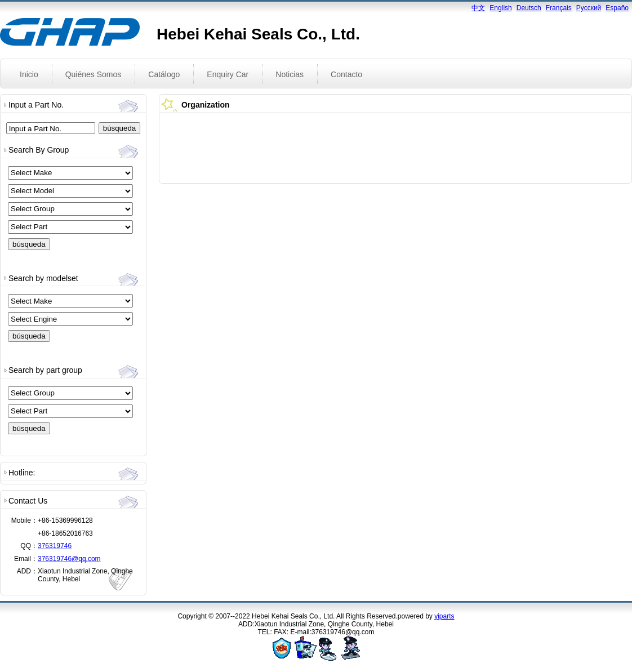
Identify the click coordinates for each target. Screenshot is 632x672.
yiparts (444, 616)
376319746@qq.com (69, 559)
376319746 (55, 546)
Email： (26, 559)
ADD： (27, 571)
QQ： (29, 546)
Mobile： (25, 520)
